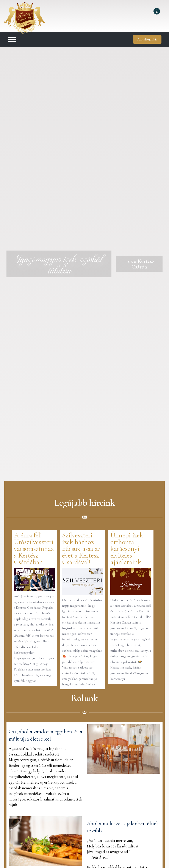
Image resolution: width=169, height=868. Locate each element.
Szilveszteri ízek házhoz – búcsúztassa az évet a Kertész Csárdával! (81, 549)
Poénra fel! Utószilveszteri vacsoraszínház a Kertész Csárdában (34, 549)
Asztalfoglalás (147, 39)
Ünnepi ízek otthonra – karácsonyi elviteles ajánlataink (127, 549)
